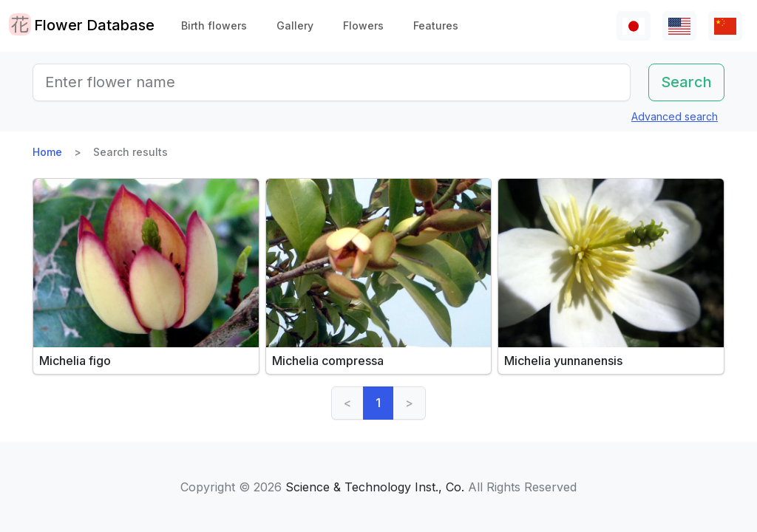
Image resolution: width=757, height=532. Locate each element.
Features (436, 25)
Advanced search (675, 116)
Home (47, 152)
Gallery (295, 25)
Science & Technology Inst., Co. (375, 487)
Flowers (363, 25)
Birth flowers (214, 25)
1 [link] (378, 403)
